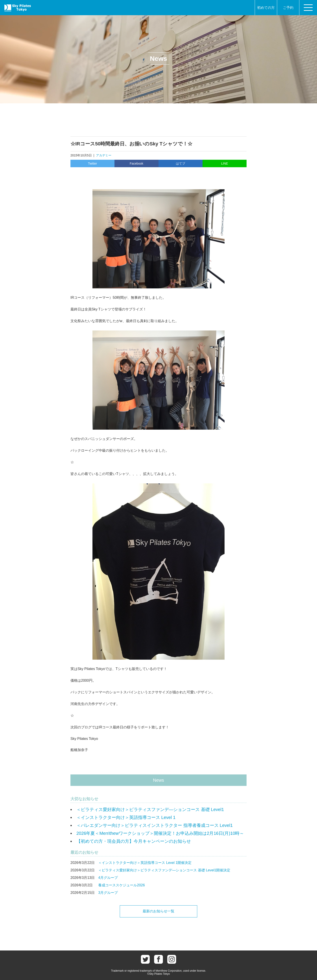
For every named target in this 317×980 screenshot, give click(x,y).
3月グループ (108, 893)
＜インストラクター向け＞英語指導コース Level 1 (126, 817)
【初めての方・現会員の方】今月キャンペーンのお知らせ (134, 841)
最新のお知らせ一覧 (158, 911)
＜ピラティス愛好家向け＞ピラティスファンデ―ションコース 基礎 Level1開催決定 (164, 870)
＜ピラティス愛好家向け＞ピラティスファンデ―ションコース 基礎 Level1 (150, 809)
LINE (224, 163)
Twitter (92, 163)
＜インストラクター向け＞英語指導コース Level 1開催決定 (145, 863)
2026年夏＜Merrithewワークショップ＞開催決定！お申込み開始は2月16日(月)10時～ (160, 833)
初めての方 (266, 8)
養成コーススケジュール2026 (122, 885)
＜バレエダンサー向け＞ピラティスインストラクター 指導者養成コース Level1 (155, 825)
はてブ (181, 163)
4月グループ (108, 878)
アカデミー (104, 155)
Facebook (136, 163)
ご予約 (288, 8)
